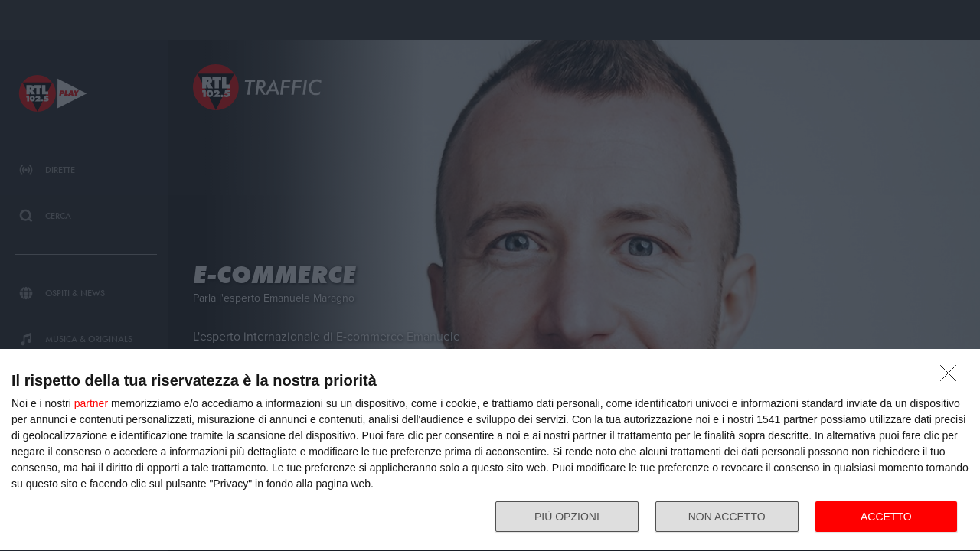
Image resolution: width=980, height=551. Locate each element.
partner (91, 403)
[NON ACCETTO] (952, 377)
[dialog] (490, 450)
